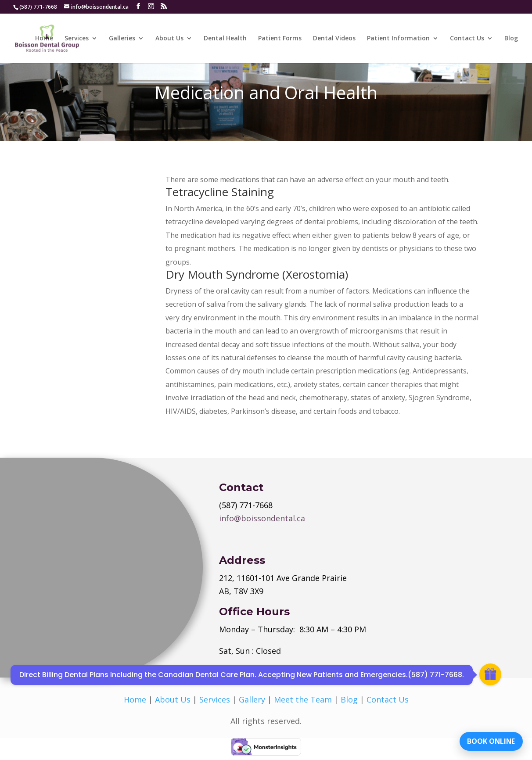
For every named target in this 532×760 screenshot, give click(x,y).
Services (77, 39)
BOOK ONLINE (490, 740)
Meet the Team (303, 699)
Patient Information (398, 39)
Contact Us (467, 39)
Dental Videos (334, 39)
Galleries (122, 39)
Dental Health (225, 39)
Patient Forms (280, 39)
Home (44, 39)
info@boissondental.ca (262, 518)
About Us (169, 39)
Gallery (252, 699)
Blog (511, 39)
